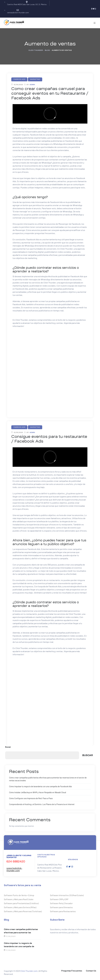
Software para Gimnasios (61, 907)
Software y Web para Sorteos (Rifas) (20, 907)
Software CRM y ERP (59, 898)
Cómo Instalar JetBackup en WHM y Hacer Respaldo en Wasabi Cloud (36, 792)
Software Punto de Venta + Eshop (19, 894)
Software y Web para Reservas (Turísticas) (23, 911)
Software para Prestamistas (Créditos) (21, 902)
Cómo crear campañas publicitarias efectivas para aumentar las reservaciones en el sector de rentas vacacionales (21, 931)
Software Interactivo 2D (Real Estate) (67, 894)
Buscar (8, 747)
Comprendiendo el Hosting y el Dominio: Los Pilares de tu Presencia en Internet (41, 804)
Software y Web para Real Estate (19, 898)
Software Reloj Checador (61, 902)
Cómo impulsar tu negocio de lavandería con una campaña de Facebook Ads (39, 786)
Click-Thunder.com (29, 970)
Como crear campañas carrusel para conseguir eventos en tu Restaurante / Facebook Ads (50, 93)
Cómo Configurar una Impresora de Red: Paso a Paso (30, 798)
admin (32, 85)
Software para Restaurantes (63, 911)
